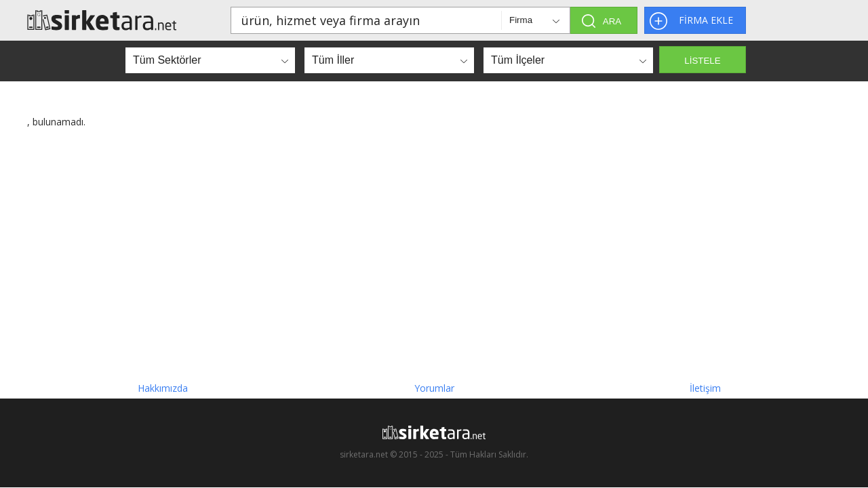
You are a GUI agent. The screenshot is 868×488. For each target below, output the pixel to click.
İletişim (705, 388)
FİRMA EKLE (706, 20)
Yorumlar (434, 388)
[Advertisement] (434, 249)
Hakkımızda (163, 388)
